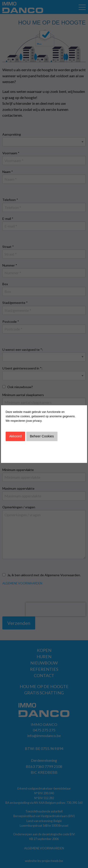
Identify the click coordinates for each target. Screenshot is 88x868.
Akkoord (15, 436)
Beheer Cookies (42, 436)
